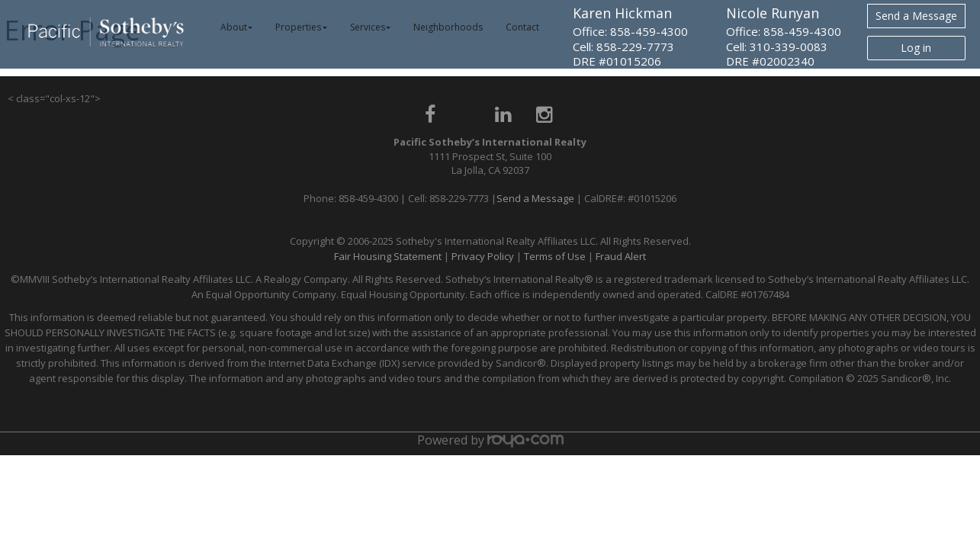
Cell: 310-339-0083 (777, 47)
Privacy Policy (483, 256)
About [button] (237, 27)
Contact (522, 27)
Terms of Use (555, 256)
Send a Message (916, 16)
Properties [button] (301, 27)
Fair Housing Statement (388, 256)
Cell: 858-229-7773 (623, 47)
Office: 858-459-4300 (630, 31)
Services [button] (371, 27)
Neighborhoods (448, 27)
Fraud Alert (621, 256)
